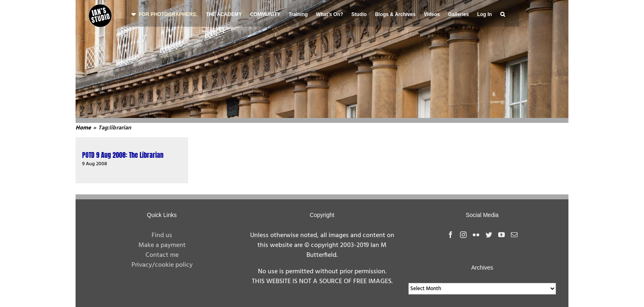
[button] (503, 13)
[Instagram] (463, 235)
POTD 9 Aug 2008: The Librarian (123, 155)
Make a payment (162, 245)
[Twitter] (489, 235)
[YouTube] (501, 235)
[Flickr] (476, 235)
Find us (162, 235)
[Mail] (514, 235)
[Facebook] (451, 235)
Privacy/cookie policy (162, 265)
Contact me (162, 255)
